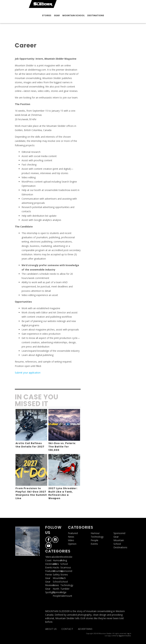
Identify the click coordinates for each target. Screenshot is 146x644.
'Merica (49, 557)
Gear (57, 15)
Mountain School (74, 15)
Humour (57, 560)
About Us (51, 629)
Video (71, 540)
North (56, 589)
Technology (97, 537)
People (57, 596)
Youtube (49, 546)
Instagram (55, 540)
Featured (50, 571)
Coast (48, 560)
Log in (129, 633)
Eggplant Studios (125, 636)
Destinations (96, 15)
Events (49, 567)
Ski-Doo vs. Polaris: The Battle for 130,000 (62, 447)
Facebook (49, 540)
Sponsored (119, 533)
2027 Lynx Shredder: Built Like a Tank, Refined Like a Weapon (63, 493)
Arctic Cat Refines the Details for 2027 (30, 445)
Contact (67, 629)
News (56, 585)
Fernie (49, 575)
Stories (47, 15)
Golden (57, 557)
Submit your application (28, 373)
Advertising (85, 629)
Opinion (57, 592)
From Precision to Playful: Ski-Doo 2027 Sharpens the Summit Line (31, 493)
